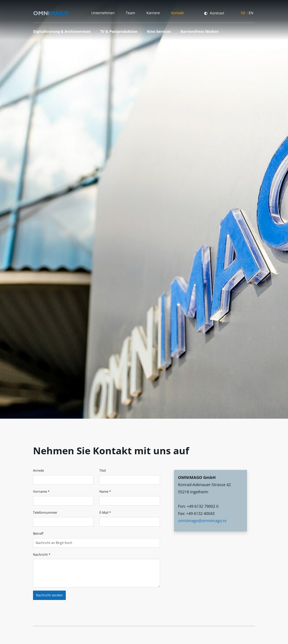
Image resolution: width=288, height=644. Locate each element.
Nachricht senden (49, 595)
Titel (103, 470)
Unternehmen (103, 12)
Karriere (153, 12)
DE (243, 12)
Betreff (38, 534)
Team (130, 12)
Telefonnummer (45, 513)
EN (251, 12)
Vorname (41, 492)
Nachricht (42, 555)
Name (105, 492)
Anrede (38, 470)
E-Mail (105, 513)
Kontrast (214, 12)
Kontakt (177, 12)
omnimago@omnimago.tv (202, 521)
